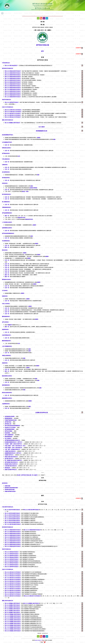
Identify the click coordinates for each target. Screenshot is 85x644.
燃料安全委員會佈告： (7, 393)
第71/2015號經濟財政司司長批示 (13, 97)
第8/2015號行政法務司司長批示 (12, 521)
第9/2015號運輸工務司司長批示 (12, 612)
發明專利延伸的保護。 (10, 489)
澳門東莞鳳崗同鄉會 (10, 429)
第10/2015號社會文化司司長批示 (13, 113)
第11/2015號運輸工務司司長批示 (13, 616)
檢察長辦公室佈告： (7, 148)
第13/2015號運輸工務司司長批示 (13, 620)
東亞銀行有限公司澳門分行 (11, 464)
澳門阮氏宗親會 (8, 431)
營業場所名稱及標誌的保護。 (12, 488)
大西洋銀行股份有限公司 (11, 466)
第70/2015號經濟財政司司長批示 (13, 95)
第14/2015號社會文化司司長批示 (13, 572)
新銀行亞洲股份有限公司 (11, 469)
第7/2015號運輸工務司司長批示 (12, 609)
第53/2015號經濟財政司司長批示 (13, 543)
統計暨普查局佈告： (7, 194)
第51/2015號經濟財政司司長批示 (13, 539)
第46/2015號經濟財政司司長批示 (13, 530)
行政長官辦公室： (6, 63)
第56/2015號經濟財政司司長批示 (13, 71)
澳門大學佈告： (6, 322)
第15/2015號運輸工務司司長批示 (13, 623)
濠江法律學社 (8, 438)
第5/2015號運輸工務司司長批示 (12, 605)
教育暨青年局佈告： (7, 279)
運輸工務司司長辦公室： (8, 120)
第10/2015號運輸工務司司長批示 (13, 614)
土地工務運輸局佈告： (7, 346)
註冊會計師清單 (33, 188)
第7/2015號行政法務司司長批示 (12, 519)
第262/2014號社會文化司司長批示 (32, 596)
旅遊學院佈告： (6, 329)
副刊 (42, 51)
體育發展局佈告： (6, 316)
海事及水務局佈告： (7, 355)
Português (75, 2)
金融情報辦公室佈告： (7, 228)
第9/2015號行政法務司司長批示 (12, 522)
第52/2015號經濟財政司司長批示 (13, 541)
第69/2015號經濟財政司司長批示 (13, 93)
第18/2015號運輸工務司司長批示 (13, 629)
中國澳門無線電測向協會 (11, 420)
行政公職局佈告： (6, 159)
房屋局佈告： (5, 363)
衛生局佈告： (5, 250)
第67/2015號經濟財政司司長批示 (13, 89)
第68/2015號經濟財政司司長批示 (13, 91)
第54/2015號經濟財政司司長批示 (13, 544)
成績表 (39, 138)
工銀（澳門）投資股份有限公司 (12, 449)
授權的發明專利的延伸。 (11, 491)
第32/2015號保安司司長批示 (12, 556)
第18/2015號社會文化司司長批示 (13, 579)
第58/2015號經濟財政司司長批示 (13, 73)
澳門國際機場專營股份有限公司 (12, 440)
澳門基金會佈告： (6, 153)
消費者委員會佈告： (7, 207)
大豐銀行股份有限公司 (10, 451)
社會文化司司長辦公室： (8, 107)
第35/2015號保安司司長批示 (12, 561)
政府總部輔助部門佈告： (8, 135)
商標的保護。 (8, 486)
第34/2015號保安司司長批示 (12, 559)
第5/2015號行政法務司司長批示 (12, 515)
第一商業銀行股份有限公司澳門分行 (13, 460)
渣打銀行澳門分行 (9, 459)
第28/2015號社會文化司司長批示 (13, 117)
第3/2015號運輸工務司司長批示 (12, 123)
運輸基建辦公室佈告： (7, 398)
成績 (54, 139)
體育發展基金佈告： (7, 341)
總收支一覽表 (25, 191)
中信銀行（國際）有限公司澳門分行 (13, 444)
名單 (19, 156)
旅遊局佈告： (5, 296)
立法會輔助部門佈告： (7, 142)
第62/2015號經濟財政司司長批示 (13, 80)
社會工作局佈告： (6, 303)
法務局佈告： (5, 165)
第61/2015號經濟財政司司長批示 (13, 78)
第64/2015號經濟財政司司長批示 (13, 84)
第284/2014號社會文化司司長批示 (13, 110)
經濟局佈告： (5, 483)
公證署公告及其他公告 (42, 412)
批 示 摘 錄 (42, 127)
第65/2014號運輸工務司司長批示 (31, 603)
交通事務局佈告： (6, 404)
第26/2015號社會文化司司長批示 (13, 594)
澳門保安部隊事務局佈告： (8, 233)
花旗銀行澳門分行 (9, 455)
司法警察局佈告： (6, 241)
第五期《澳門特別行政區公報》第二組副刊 (27, 475)
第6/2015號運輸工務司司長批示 (12, 607)
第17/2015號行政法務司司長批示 (13, 524)
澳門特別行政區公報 (42, 45)
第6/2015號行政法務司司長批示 (12, 517)
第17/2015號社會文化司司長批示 (13, 578)
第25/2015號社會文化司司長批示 (13, 592)
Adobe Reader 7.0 (39, 640)
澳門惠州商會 (8, 422)
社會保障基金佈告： (7, 335)
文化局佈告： (5, 290)
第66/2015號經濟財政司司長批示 (13, 88)
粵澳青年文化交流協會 (10, 427)
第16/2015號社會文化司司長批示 (13, 576)
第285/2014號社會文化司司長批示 (13, 112)
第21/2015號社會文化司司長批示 (13, 585)
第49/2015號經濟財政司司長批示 (13, 535)
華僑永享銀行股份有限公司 (11, 457)
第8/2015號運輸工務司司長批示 (12, 611)
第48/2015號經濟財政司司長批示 (13, 533)
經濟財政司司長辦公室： (8, 68)
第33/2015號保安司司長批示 (12, 557)
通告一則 (7, 216)
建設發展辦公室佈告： (7, 376)
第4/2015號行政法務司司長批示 (12, 513)
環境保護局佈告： (6, 385)
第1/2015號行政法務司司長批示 (12, 510)
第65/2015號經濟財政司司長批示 (13, 86)
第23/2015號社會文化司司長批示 (13, 589)
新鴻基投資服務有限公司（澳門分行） (14, 442)
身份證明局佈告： (6, 172)
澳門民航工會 (8, 424)
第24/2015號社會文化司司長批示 (13, 590)
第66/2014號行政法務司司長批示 (31, 510)
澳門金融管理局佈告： (7, 213)
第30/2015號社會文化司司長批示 (13, 596)
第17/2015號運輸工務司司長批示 (13, 627)
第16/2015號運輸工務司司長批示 (13, 625)
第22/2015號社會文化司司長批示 (13, 587)
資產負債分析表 (21, 217)
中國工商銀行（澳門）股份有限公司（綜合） (15, 446)
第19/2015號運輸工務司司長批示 (13, 631)
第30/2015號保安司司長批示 (12, 552)
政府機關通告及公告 (42, 131)
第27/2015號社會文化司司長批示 (13, 115)
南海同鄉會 (7, 433)
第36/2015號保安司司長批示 (12, 563)
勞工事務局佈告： (6, 202)
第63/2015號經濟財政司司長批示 (13, 82)
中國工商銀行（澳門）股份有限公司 (13, 448)
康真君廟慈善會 (8, 437)
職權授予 (10, 325)
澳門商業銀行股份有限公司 (11, 462)
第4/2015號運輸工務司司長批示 (12, 603)
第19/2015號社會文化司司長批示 (13, 581)
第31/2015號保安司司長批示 (12, 554)
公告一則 (7, 145)
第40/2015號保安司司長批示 (12, 102)
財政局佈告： (5, 183)
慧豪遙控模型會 (8, 418)
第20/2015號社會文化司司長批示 (13, 583)
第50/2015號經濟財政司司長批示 (13, 537)
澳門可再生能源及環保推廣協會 (12, 426)
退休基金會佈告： (6, 178)
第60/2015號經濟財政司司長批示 (13, 77)
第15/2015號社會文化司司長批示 (13, 574)
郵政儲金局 (7, 468)
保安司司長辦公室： (7, 100)
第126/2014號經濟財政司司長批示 (32, 530)
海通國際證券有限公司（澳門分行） (13, 453)
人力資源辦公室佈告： (7, 222)
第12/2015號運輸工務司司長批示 (13, 618)
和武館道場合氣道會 (10, 416)
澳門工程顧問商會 (9, 435)
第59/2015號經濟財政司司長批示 (13, 75)
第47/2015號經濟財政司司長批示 (13, 532)
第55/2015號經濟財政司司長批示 (13, 546)
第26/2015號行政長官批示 (11, 65)
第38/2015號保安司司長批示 (12, 566)
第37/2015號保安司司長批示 (12, 565)
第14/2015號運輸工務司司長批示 (13, 622)
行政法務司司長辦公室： (8, 507)
